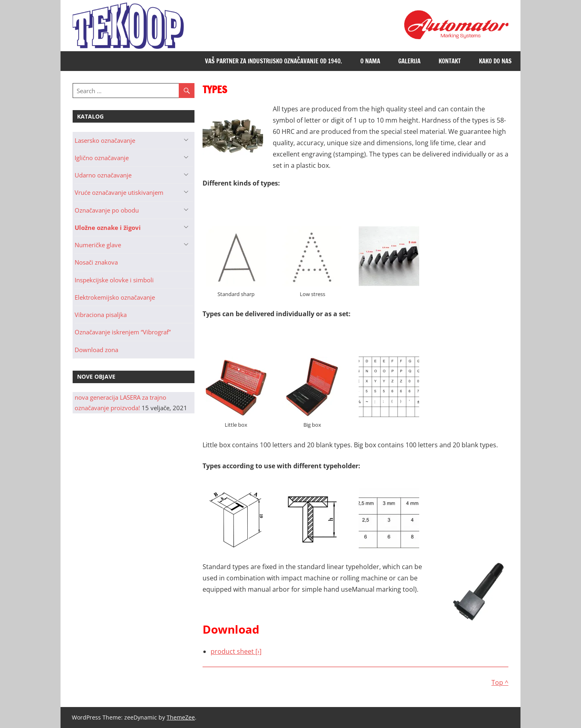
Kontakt (450, 61)
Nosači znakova (96, 262)
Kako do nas (495, 61)
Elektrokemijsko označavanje (115, 297)
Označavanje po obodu (107, 210)
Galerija (409, 61)
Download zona (96, 350)
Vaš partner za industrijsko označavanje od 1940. (274, 61)
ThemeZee (181, 717)
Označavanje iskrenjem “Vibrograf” (123, 332)
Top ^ (500, 682)
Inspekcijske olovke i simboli (114, 280)
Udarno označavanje (103, 175)
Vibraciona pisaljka (101, 315)
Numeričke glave (98, 245)
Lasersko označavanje (105, 140)
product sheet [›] (236, 651)
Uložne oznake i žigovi (108, 227)
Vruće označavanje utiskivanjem (119, 192)
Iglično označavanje (102, 158)
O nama (370, 61)
